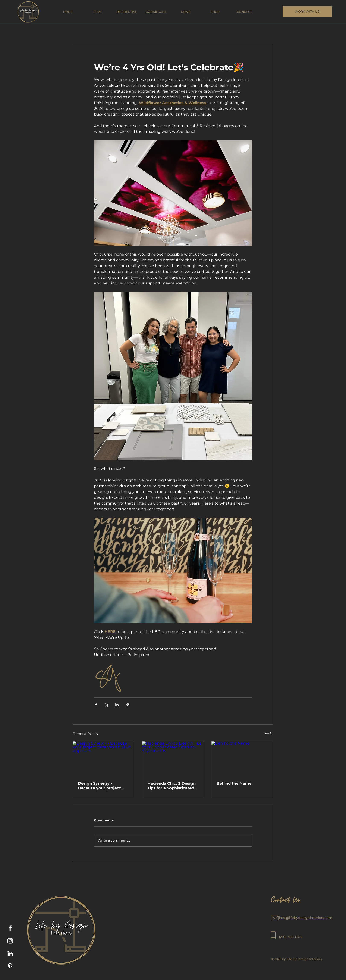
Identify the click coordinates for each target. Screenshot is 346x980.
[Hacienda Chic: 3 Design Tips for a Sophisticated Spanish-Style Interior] (173, 759)
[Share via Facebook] (96, 705)
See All (268, 733)
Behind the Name (234, 783)
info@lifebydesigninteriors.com (306, 918)
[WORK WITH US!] (307, 12)
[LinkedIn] (10, 953)
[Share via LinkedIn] (117, 705)
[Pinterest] (10, 966)
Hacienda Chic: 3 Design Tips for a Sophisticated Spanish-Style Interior (172, 786)
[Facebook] (10, 928)
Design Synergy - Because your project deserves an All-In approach (99, 786)
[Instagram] (10, 941)
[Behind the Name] (242, 759)
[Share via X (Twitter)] (106, 705)
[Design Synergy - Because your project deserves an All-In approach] (104, 759)
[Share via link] (127, 705)
